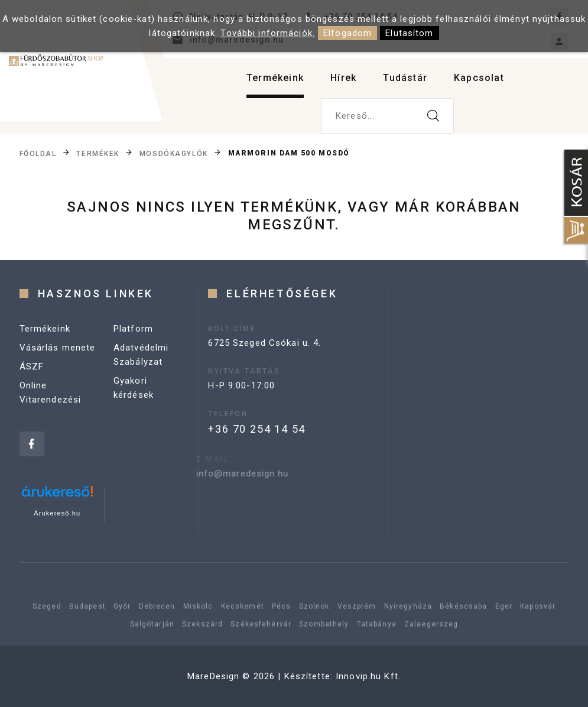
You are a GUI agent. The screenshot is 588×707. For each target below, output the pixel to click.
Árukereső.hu (57, 513)
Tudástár (405, 78)
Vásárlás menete (58, 348)
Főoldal (38, 153)
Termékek (98, 153)
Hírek (343, 78)
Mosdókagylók (174, 153)
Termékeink (275, 78)
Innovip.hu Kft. (368, 676)
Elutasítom (409, 33)
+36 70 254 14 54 (257, 429)
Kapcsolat (479, 78)
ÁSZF (32, 367)
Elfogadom (347, 33)
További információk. (268, 33)
